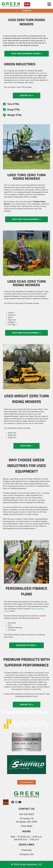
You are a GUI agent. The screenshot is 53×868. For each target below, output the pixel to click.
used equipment (14, 680)
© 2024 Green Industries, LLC (27, 864)
